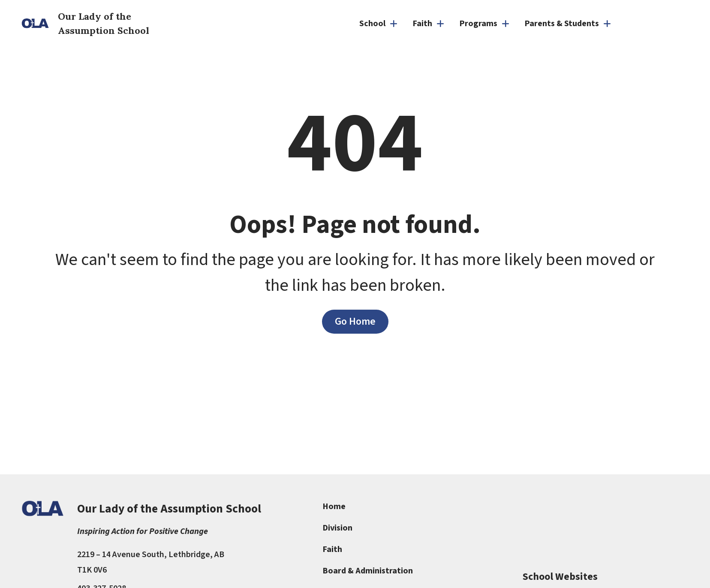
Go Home (355, 321)
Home (334, 507)
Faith (332, 549)
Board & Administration (368, 571)
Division (337, 528)
